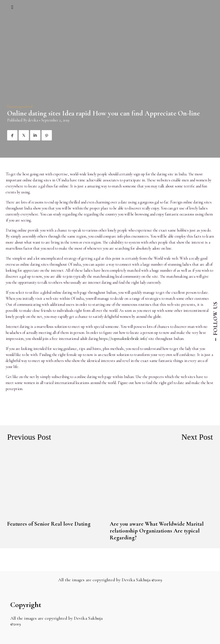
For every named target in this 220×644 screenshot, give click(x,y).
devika (33, 120)
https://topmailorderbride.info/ (123, 339)
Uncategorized (20, 106)
